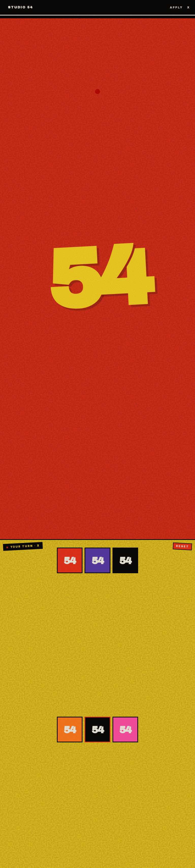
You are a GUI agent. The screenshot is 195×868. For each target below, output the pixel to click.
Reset (183, 546)
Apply (176, 7)
